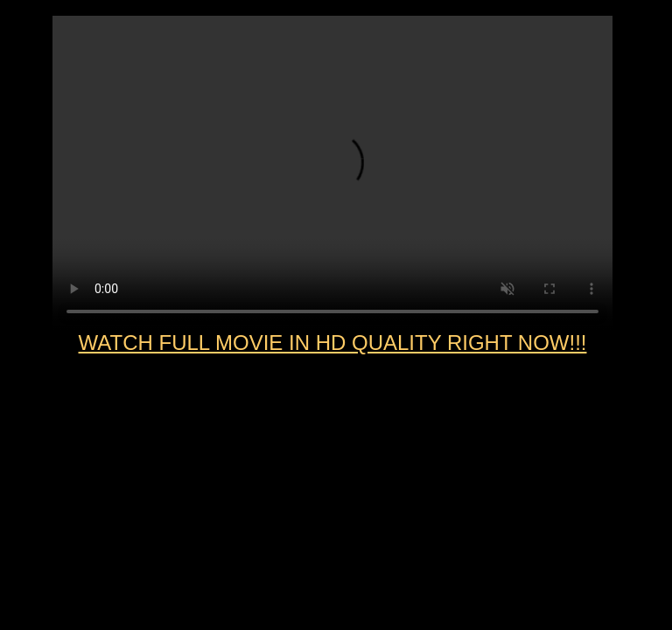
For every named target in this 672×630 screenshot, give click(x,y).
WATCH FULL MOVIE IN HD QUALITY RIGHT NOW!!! (333, 343)
